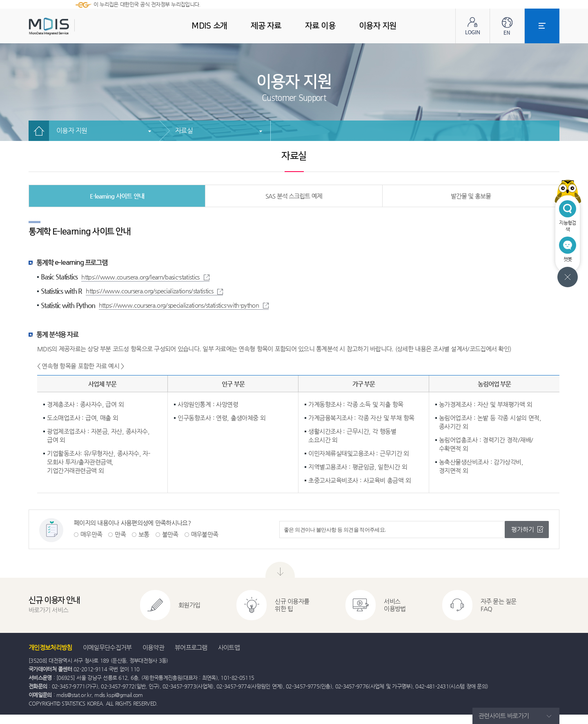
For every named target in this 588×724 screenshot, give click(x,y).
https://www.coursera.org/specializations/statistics (154, 291)
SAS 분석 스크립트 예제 (294, 196)
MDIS (69, 26)
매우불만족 (205, 534)
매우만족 (91, 534)
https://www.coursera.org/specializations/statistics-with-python (184, 305)
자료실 (184, 131)
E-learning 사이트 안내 (117, 196)
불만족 (170, 534)
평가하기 (523, 529)
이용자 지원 (72, 131)
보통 (144, 534)
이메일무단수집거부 (107, 647)
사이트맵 (229, 647)
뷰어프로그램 (191, 647)
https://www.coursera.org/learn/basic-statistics (145, 277)
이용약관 (153, 647)
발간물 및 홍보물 (471, 196)
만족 (120, 534)
